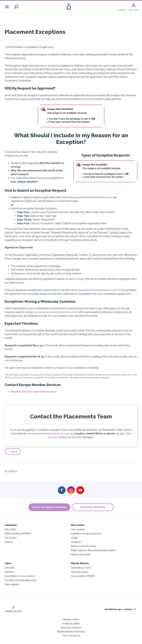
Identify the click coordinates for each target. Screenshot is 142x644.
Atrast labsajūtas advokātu (49, 507)
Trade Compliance (71, 636)
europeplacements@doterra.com (90, 197)
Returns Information (81, 554)
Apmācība (10, 568)
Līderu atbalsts (12, 584)
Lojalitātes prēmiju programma (86, 534)
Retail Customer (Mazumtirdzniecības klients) (93, 550)
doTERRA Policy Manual (47, 378)
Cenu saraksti (78, 529)
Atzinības (9, 572)
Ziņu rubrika (10, 538)
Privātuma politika (71, 623)
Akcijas (75, 538)
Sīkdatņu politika (71, 619)
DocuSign (78, 279)
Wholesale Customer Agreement (116, 375)
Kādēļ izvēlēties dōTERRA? (18, 534)
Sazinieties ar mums (81, 568)
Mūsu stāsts (11, 529)
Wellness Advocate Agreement (19, 378)
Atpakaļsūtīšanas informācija (71, 632)
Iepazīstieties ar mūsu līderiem (20, 576)
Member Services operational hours (34, 392)
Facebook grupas (80, 572)
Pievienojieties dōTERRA (83, 576)
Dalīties (11, 471)
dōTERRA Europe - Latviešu (118, 609)
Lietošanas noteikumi (71, 627)
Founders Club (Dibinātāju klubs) (21, 580)
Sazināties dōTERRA (93, 507)
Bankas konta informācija (83, 546)
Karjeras (9, 542)
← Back (13, 452)
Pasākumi (76, 542)
